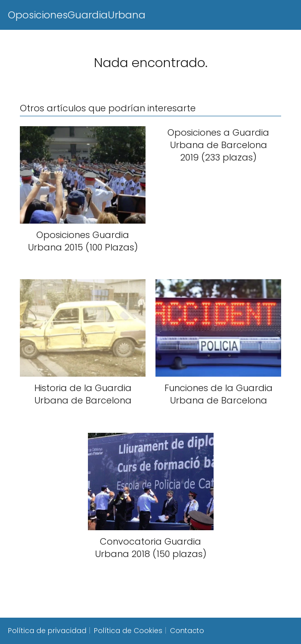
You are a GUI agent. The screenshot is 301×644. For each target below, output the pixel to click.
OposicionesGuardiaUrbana (77, 15)
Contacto (187, 631)
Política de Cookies (128, 631)
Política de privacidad (47, 631)
